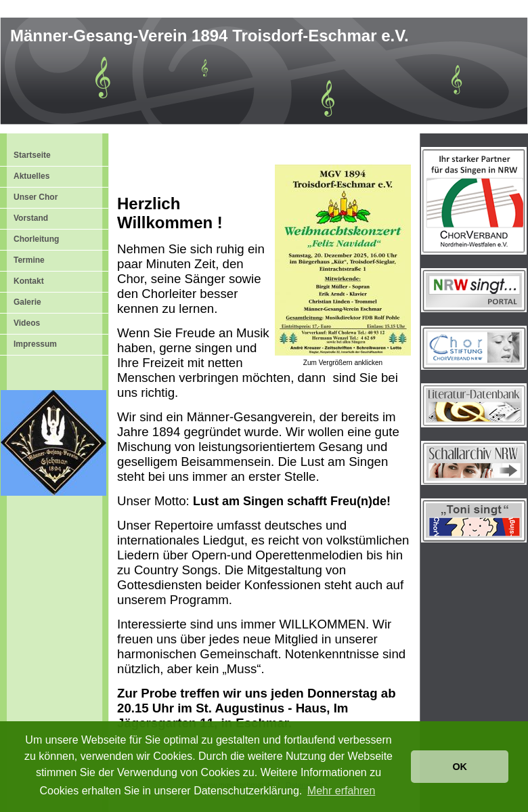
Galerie (27, 302)
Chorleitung (36, 239)
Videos (27, 323)
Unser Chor (36, 197)
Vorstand (31, 218)
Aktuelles (31, 176)
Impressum (35, 344)
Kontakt (29, 281)
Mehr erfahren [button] (342, 791)
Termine (29, 260)
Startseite (32, 155)
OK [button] (460, 767)
